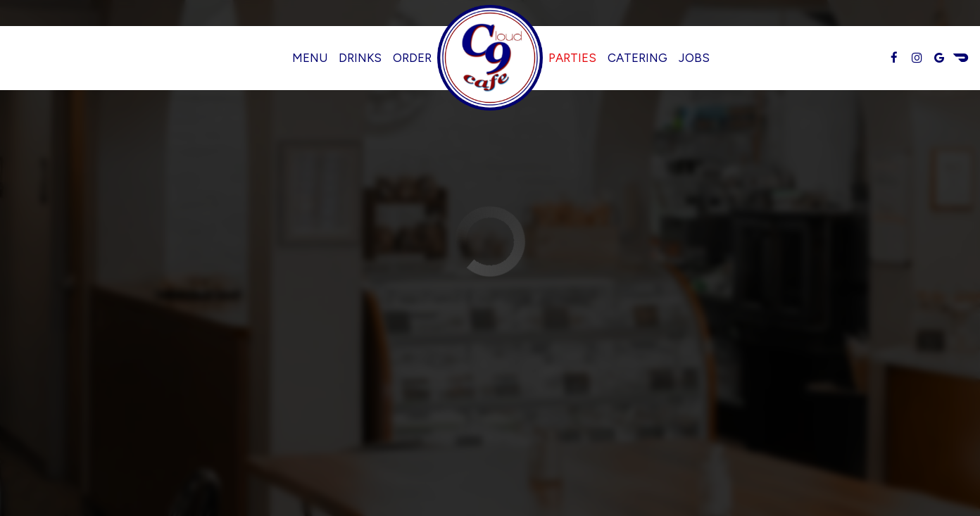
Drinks (360, 58)
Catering (637, 58)
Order (412, 58)
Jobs (694, 58)
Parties (572, 58)
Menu (310, 58)
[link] (490, 58)
